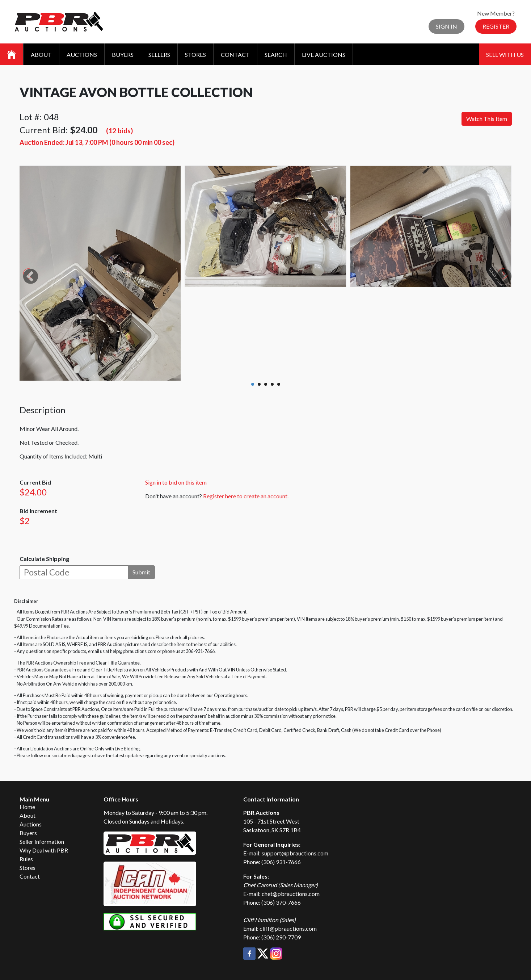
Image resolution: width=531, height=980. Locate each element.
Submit (141, 572)
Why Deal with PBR (44, 850)
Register (496, 26)
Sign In (446, 26)
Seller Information (42, 841)
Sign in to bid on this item (176, 482)
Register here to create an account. (246, 496)
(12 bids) (119, 131)
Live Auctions (324, 55)
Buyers (123, 55)
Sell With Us (505, 55)
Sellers (159, 55)
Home (27, 807)
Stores (195, 55)
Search (276, 55)
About (41, 55)
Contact (235, 55)
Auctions (82, 55)
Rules (26, 859)
